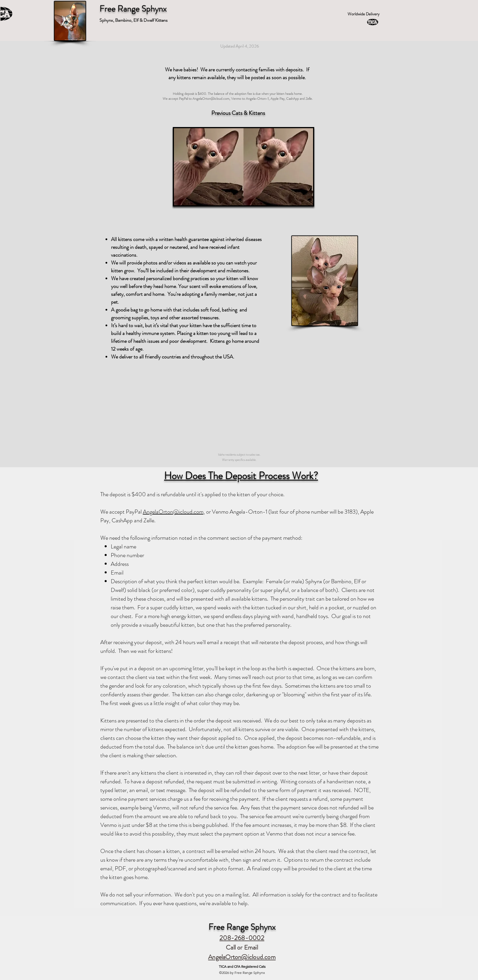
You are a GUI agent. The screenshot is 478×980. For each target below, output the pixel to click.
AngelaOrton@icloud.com (211, 99)
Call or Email (242, 947)
